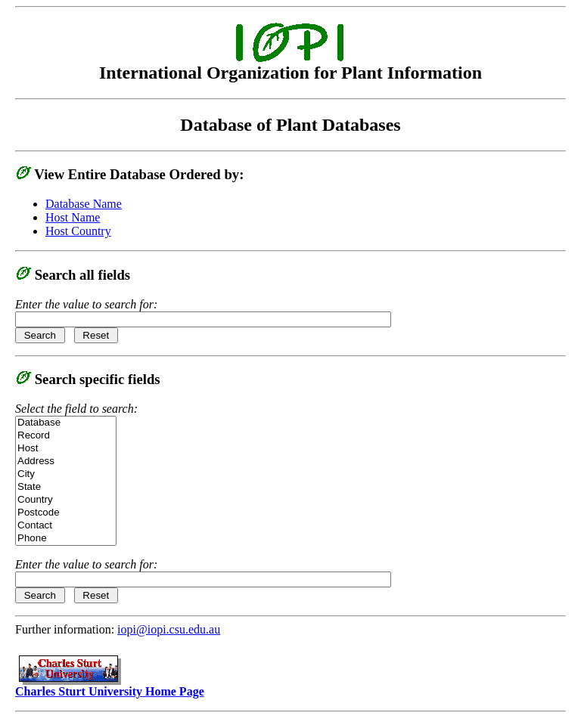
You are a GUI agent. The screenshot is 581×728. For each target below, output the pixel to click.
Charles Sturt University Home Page (110, 686)
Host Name (73, 217)
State (66, 487)
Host (66, 449)
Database (66, 423)
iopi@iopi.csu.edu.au (169, 629)
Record (66, 436)
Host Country (78, 231)
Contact (66, 526)
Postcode (66, 513)
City (66, 474)
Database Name (84, 204)
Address (66, 462)
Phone (66, 539)
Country (66, 500)
